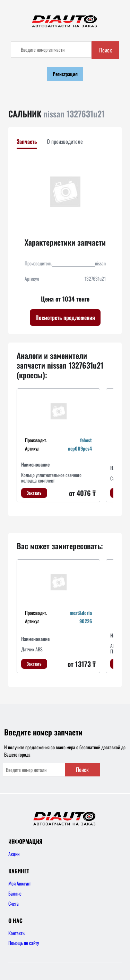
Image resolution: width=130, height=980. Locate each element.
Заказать (34, 493)
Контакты (17, 933)
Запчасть (27, 141)
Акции (14, 854)
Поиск (106, 50)
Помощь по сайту (24, 943)
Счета (14, 903)
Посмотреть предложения (65, 318)
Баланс (15, 893)
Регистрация (65, 74)
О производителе (65, 141)
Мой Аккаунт (20, 883)
